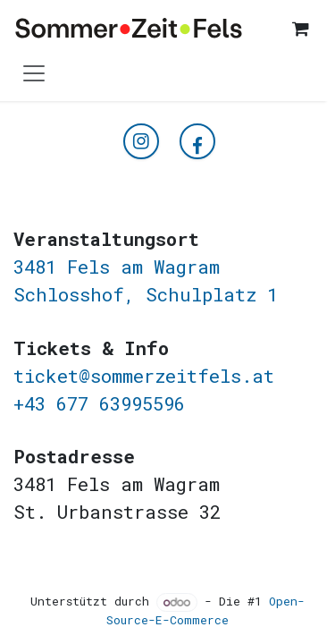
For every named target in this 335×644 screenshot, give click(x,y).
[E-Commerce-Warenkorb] (300, 29)
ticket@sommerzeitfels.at (144, 376)
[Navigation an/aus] (34, 72)
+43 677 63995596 (99, 403)
